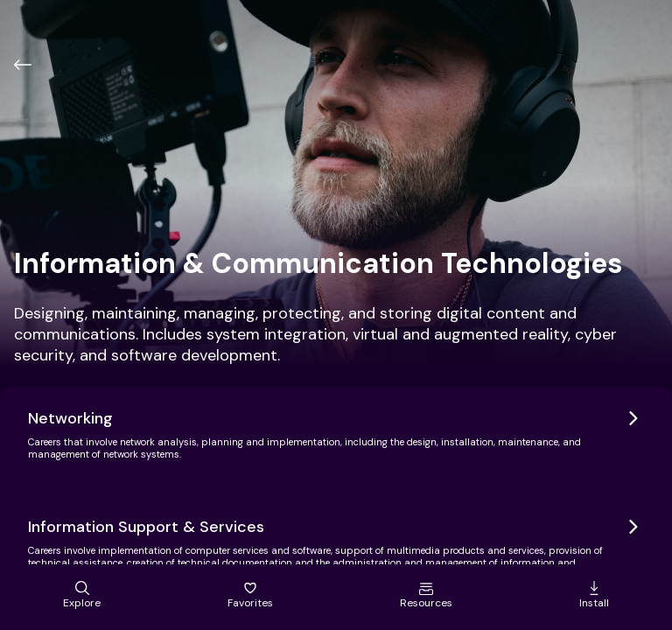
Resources (426, 595)
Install (594, 595)
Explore (82, 595)
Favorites (250, 595)
